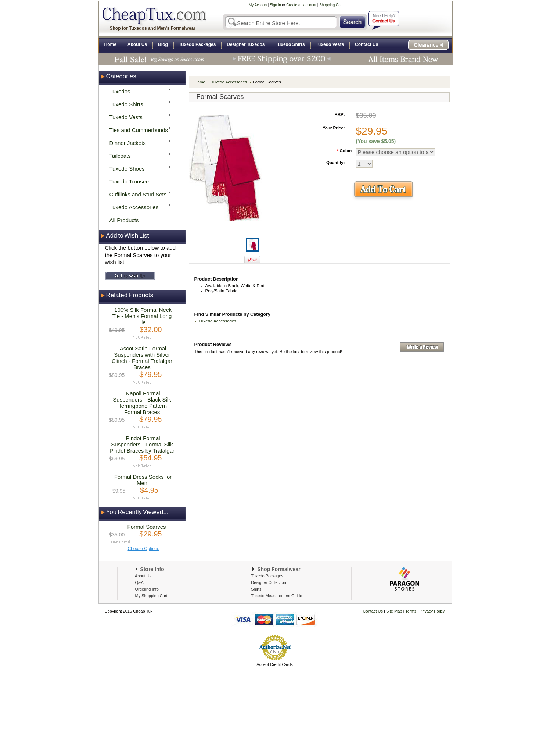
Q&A (139, 582)
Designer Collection (268, 582)
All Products (124, 220)
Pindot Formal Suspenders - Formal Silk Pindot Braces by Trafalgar (142, 444)
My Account (258, 5)
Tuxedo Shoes (138, 168)
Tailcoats (138, 155)
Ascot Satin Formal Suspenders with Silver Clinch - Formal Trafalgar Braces (142, 358)
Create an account (301, 5)
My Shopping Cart (151, 596)
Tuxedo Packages (267, 576)
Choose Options (144, 549)
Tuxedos (138, 91)
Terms (411, 611)
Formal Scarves (146, 527)
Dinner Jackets (138, 142)
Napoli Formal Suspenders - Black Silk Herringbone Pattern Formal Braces (142, 403)
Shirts (256, 589)
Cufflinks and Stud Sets (138, 194)
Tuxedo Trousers (130, 181)
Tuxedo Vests (138, 117)
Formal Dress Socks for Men (143, 480)
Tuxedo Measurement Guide (276, 596)
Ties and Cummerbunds (138, 130)
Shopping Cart (331, 5)
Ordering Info (147, 589)
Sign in (275, 5)
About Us (143, 576)
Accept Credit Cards (274, 664)
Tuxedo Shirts (138, 104)
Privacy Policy (432, 611)
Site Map (394, 611)
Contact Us (373, 611)
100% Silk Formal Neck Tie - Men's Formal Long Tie (142, 316)
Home (200, 82)
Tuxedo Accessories (138, 207)
